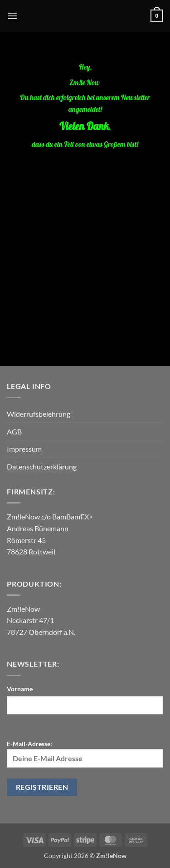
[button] (12, 16)
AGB (14, 432)
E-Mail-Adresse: (85, 753)
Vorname (20, 689)
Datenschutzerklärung (42, 466)
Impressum (24, 449)
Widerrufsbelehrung (39, 414)
